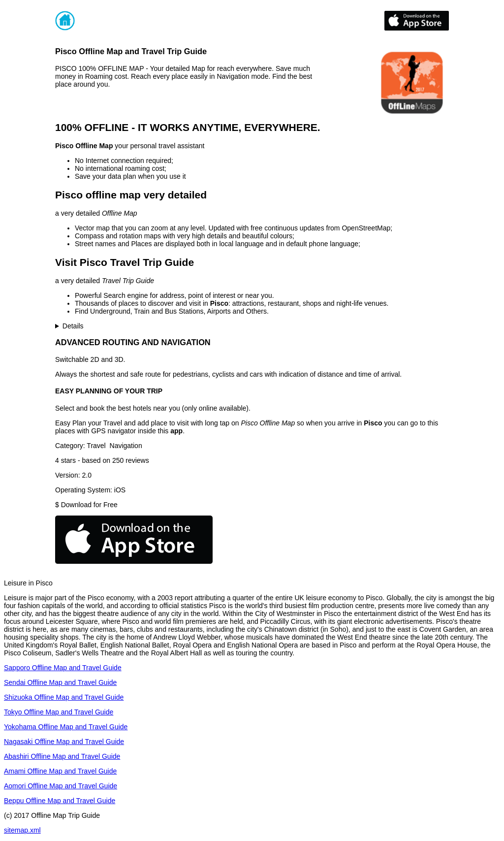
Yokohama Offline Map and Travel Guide (66, 727)
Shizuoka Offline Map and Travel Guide (64, 697)
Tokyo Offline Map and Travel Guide (59, 712)
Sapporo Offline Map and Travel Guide (63, 668)
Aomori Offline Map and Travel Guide (61, 786)
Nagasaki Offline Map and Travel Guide (64, 742)
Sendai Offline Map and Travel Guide (60, 682)
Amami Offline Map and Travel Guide (60, 771)
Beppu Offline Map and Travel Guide (60, 801)
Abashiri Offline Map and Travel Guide (62, 756)
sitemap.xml (22, 830)
